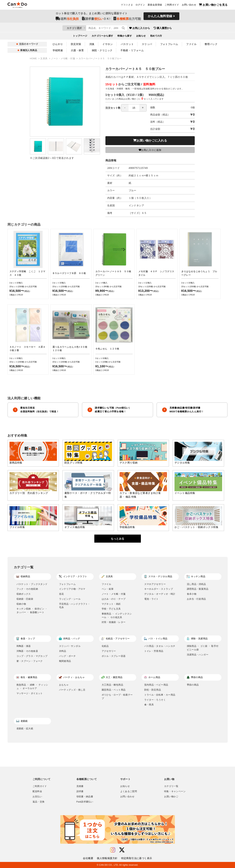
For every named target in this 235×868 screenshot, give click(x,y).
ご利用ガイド (172, 6)
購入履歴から (184, 29)
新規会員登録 (155, 6)
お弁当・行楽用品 (196, 599)
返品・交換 (39, 802)
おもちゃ (64, 685)
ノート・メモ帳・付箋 (63, 59)
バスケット (127, 44)
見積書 (80, 786)
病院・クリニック (102, 50)
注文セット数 (126, 108)
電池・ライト (151, 599)
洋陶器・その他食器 (27, 651)
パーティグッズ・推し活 (72, 690)
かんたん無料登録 (160, 17)
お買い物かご (171, 797)
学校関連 (58, 50)
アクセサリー (109, 651)
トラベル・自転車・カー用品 (160, 695)
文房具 (44, 59)
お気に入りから (161, 29)
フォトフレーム (169, 44)
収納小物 (21, 604)
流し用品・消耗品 (196, 584)
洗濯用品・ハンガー (198, 655)
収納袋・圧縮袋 (25, 599)
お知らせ (141, 37)
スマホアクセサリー (155, 584)
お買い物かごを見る (213, 5)
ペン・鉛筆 (108, 589)
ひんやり (58, 44)
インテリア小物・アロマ (72, 589)
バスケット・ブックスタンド (32, 584)
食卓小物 (192, 594)
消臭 (92, 44)
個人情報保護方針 (107, 858)
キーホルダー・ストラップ (159, 589)
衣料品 (63, 651)
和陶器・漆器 (24, 646)
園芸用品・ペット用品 (114, 690)
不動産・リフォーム (132, 50)
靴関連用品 (65, 661)
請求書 (80, 791)
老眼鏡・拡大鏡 (25, 729)
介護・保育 (77, 50)
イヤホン (108, 44)
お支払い (37, 797)
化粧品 (105, 646)
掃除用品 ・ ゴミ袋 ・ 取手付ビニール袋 (203, 648)
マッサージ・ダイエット (30, 693)
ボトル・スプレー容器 (114, 656)
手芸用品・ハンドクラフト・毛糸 (75, 606)
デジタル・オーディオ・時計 (160, 594)
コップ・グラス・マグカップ (32, 656)
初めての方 (156, 37)
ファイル (191, 44)
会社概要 (88, 858)
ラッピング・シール (70, 599)
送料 (67, 20)
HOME (34, 59)
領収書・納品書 (85, 797)
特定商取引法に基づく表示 (137, 858)
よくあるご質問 (129, 791)
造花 (61, 594)
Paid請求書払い (85, 802)
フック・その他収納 (27, 589)
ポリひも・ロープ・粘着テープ (117, 697)
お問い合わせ (189, 6)
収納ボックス (24, 594)
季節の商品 (193, 685)
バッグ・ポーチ (67, 656)
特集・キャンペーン (175, 791)
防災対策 (76, 44)
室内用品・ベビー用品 (156, 685)
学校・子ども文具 (111, 609)
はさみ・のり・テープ (114, 599)
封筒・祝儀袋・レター (114, 622)
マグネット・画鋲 (111, 604)
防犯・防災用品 (153, 690)
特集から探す (125, 37)
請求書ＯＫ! (96, 20)
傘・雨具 (149, 705)
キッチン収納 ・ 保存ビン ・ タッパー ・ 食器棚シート (32, 611)
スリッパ (147, 44)
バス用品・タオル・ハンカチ (160, 646)
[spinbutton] (134, 108)
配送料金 (37, 791)
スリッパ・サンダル (70, 646)
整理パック (211, 44)
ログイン (140, 6)
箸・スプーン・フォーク (30, 661)
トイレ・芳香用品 (154, 651)
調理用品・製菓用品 (198, 589)
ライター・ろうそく (155, 700)
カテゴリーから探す (102, 37)
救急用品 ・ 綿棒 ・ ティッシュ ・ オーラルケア (32, 687)
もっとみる (118, 539)
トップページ (80, 37)
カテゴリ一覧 (171, 786)
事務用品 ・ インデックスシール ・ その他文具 (117, 616)
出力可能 (127, 20)
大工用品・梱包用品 (112, 685)
